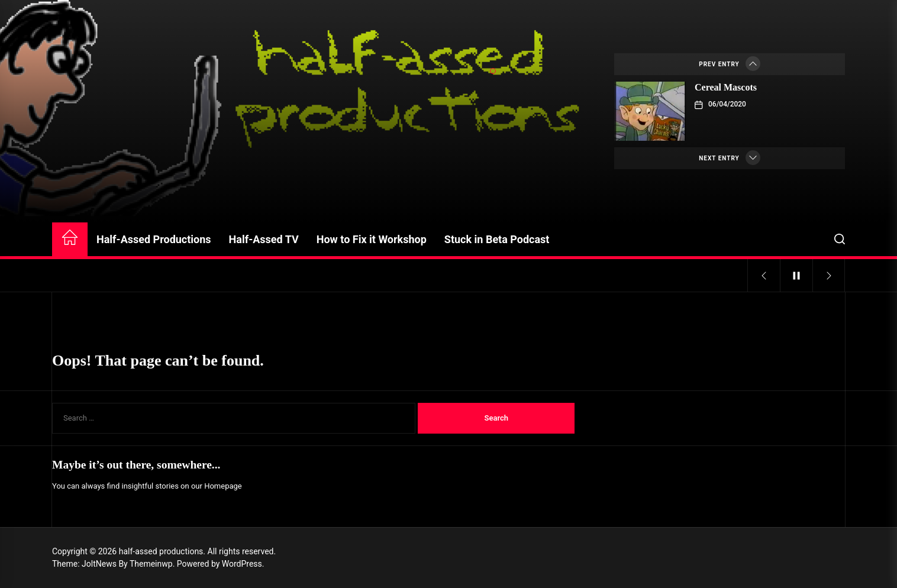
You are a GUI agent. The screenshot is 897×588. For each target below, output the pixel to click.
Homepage (223, 486)
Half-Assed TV (264, 239)
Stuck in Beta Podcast (497, 239)
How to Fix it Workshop (372, 239)
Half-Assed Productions (154, 239)
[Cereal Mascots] (650, 111)
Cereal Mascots (726, 87)
